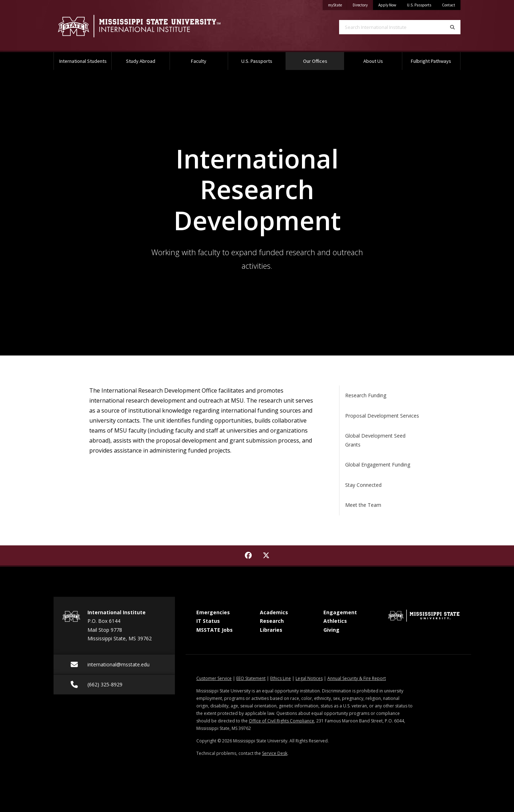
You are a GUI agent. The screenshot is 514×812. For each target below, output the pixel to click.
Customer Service (214, 678)
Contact (449, 5)
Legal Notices (309, 678)
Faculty (199, 61)
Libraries (271, 630)
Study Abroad (141, 61)
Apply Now (387, 5)
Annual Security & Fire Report (357, 678)
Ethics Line (281, 678)
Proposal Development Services (382, 416)
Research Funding (366, 395)
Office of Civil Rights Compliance (281, 721)
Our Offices (324, 58)
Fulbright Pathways (431, 61)
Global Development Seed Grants (375, 440)
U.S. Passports (419, 5)
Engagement (340, 612)
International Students (83, 61)
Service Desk (275, 753)
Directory (363, 4)
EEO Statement (251, 678)
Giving (331, 630)
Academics (274, 612)
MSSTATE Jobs (215, 630)
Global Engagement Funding (378, 465)
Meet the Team (363, 505)
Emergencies (213, 612)
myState (338, 4)
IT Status (208, 621)
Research (272, 621)
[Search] (452, 27)
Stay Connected (363, 485)
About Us (373, 61)
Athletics (335, 621)
